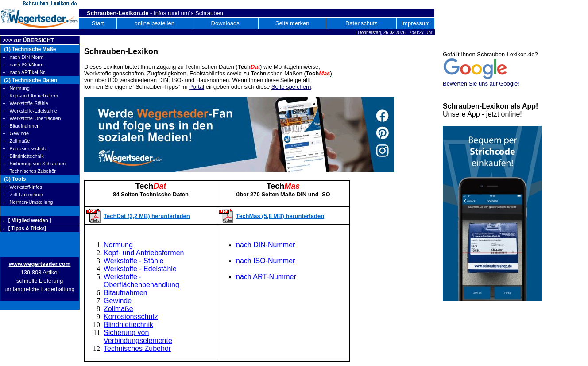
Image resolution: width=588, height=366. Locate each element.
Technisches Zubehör (137, 348)
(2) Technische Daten (30, 80)
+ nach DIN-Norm (23, 57)
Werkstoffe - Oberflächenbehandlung (141, 281)
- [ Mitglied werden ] (27, 220)
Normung (118, 245)
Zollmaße (118, 309)
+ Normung (16, 88)
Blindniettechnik (128, 325)
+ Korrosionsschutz (25, 148)
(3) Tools (14, 179)
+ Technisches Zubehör (29, 171)
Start (98, 23)
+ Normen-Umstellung (28, 202)
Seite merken (292, 23)
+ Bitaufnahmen (21, 126)
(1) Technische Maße (29, 49)
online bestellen (155, 23)
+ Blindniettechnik (23, 156)
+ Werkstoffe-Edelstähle (30, 111)
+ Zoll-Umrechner (23, 195)
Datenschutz (361, 23)
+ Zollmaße (16, 141)
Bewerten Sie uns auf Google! (481, 84)
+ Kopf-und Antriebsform (30, 96)
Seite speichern (291, 87)
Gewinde (118, 301)
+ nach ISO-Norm (23, 65)
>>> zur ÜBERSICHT (28, 40)
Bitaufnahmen (126, 293)
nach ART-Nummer (266, 277)
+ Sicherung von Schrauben (34, 164)
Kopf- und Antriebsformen (144, 253)
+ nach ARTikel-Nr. (24, 72)
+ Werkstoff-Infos (22, 187)
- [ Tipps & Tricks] (24, 228)
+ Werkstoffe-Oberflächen (32, 118)
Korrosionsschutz (131, 317)
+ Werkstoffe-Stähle (25, 103)
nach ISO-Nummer (265, 261)
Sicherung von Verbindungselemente (138, 337)
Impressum (415, 23)
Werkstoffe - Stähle (133, 261)
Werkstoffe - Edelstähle (140, 269)
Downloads (225, 23)
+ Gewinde (16, 133)
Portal (197, 87)
